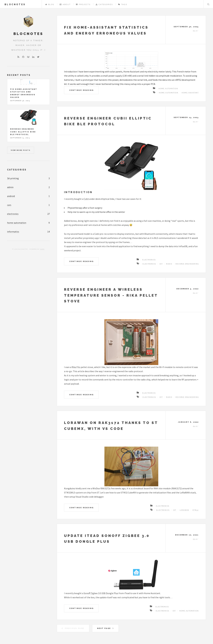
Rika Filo (76, 367)
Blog (50, 4)
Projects (83, 4)
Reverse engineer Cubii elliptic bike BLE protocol (23, 132)
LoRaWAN (184, 510)
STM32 (196, 510)
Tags (123, 4)
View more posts (21, 150)
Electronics (149, 260)
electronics (13, 214)
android (11, 196)
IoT (161, 264)
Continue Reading (81, 90)
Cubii (86, 199)
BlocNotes (15, 4)
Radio (169, 264)
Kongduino (70, 488)
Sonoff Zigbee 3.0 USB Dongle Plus (101, 593)
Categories (104, 4)
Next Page (104, 628)
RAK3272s (105, 488)
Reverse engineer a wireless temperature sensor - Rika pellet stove (111, 295)
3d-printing (13, 178)
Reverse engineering (187, 264)
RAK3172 (177, 488)
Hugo (42, 249)
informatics (13, 232)
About (65, 4)
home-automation (17, 223)
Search (208, 4)
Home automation (168, 88)
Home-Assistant (190, 93)
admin (10, 187)
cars (9, 205)
